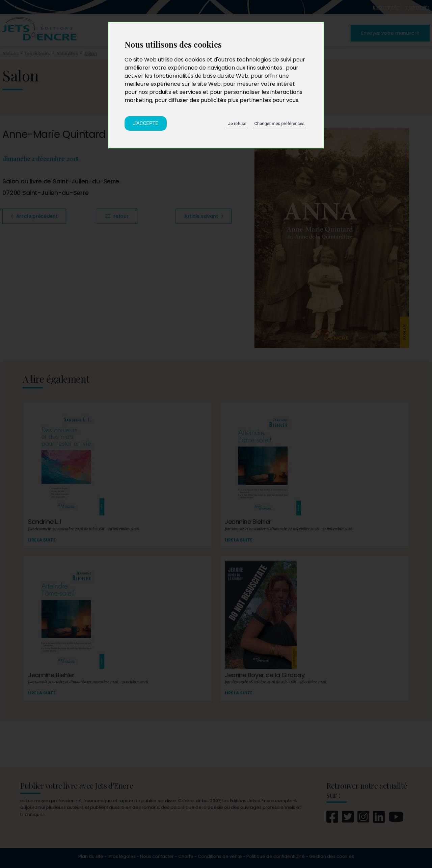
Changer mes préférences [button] (279, 123)
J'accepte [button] (146, 123)
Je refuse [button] (237, 123)
